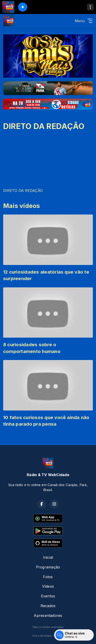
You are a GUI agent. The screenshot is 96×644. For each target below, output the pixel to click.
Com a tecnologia (48, 636)
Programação (48, 567)
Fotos (48, 577)
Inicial (48, 557)
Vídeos (48, 586)
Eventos (48, 596)
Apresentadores (48, 615)
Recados (48, 606)
